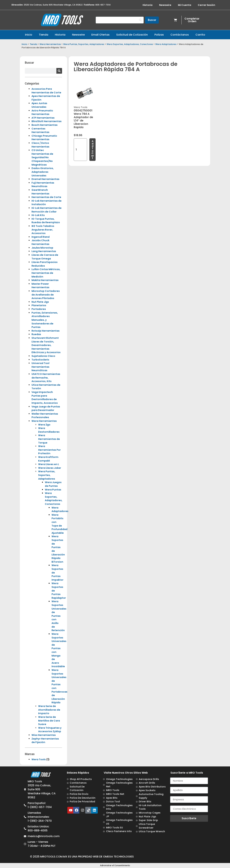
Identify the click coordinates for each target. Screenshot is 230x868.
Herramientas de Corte (46, 197)
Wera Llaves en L (49, 464)
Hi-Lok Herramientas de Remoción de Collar (47, 210)
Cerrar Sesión (206, 5)
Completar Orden (192, 20)
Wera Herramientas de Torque (49, 439)
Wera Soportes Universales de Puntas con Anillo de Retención (59, 616)
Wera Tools (39, 759)
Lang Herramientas (44, 251)
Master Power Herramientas (40, 286)
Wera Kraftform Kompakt (48, 459)
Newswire (165, 5)
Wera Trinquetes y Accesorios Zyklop (50, 730)
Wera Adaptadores (166, 44)
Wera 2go (44, 425)
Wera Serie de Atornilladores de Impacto (49, 710)
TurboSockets (40, 360)
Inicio (29, 35)
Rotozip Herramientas (46, 331)
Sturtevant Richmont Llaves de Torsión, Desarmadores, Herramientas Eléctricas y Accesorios (46, 345)
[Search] (120, 20)
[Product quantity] (80, 150)
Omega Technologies (118, 857)
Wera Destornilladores (49, 430)
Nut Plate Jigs (40, 302)
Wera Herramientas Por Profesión (49, 450)
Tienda (44, 35)
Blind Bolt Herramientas (47, 121)
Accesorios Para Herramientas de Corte (46, 91)
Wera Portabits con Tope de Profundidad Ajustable (59, 524)
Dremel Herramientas (45, 179)
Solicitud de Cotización (132, 35)
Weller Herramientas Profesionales (45, 416)
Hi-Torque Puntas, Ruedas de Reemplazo (46, 221)
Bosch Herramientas (45, 125)
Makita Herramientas (45, 280)
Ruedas (36, 334)
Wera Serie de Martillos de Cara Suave (49, 721)
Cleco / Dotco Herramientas (40, 145)
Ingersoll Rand (41, 237)
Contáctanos (180, 35)
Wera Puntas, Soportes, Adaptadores (84, 44)
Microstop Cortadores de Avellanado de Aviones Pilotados (46, 295)
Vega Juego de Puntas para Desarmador (46, 408)
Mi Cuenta (185, 5)
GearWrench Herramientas (40, 192)
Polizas (159, 35)
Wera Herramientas (50, 44)
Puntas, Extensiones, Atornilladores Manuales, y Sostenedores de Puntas (45, 320)
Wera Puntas (53, 490)
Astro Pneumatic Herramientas (42, 112)
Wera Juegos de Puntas (53, 484)
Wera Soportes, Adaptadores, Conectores (130, 44)
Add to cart (93, 150)
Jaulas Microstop (42, 248)
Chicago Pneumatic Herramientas (44, 138)
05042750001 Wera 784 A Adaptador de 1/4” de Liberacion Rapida (83, 119)
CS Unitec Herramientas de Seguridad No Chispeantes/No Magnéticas (42, 157)
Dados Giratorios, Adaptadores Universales (43, 172)
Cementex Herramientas (40, 130)
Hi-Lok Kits (38, 215)
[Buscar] (152, 20)
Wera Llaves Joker (50, 468)
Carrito (200, 35)
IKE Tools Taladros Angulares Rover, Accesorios (43, 230)
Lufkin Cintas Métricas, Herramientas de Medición (46, 273)
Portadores (39, 309)
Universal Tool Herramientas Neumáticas (40, 367)
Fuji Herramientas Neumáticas (43, 185)
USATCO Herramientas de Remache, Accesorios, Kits (46, 378)
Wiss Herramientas (44, 735)
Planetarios (39, 305)
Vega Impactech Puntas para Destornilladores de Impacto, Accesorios (45, 397)
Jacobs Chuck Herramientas (40, 242)
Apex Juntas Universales (39, 105)
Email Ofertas (100, 35)
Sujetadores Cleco (43, 356)
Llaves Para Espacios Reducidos (45, 264)
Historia (148, 5)
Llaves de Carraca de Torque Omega (45, 257)
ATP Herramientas (43, 118)
